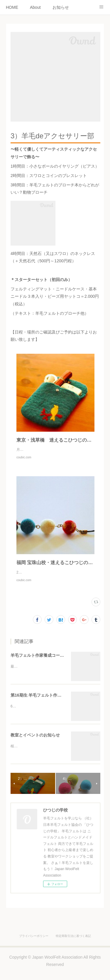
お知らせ (61, 7)
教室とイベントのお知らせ (35, 747)
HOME (12, 7)
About (35, 7)
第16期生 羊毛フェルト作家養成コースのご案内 (54, 707)
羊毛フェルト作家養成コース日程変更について (54, 667)
